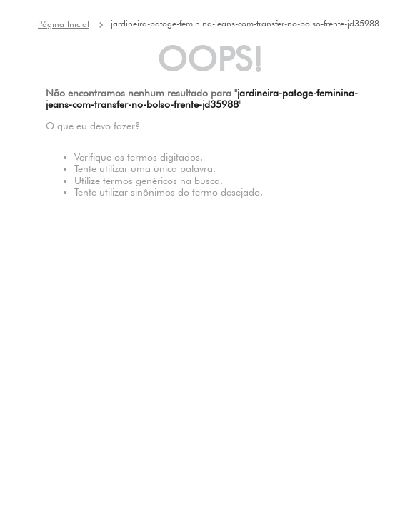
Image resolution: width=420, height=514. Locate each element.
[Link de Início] (64, 24)
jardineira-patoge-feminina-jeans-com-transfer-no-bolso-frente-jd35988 (245, 23)
